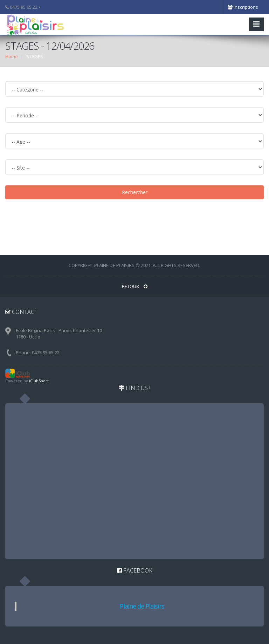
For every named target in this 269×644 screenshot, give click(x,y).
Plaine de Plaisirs (142, 606)
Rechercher (135, 192)
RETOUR (135, 286)
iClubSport (39, 381)
